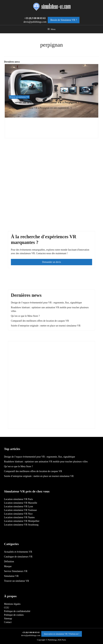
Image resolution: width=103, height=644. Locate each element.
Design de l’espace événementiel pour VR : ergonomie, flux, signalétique (46, 303)
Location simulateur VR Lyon (18, 506)
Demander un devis (51, 262)
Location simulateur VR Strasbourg (21, 525)
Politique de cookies (14, 615)
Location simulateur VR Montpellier (22, 521)
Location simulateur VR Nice (18, 514)
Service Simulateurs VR (16, 571)
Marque (8, 566)
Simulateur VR (11, 576)
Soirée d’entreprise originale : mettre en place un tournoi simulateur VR (46, 326)
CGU (7, 608)
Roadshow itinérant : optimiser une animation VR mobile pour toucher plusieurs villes (46, 462)
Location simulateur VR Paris (18, 499)
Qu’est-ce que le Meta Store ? (25, 316)
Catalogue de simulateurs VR (18, 557)
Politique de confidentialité (17, 611)
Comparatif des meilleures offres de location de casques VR (40, 321)
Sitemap (8, 619)
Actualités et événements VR (18, 552)
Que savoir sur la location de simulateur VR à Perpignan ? (44, 102)
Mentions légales (12, 604)
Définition (9, 561)
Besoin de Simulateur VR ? (64, 20)
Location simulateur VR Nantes (19, 517)
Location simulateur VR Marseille (21, 503)
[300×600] (31, 424)
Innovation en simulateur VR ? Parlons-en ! (62, 634)
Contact (8, 622)
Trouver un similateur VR (19, 97)
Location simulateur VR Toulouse (20, 510)
